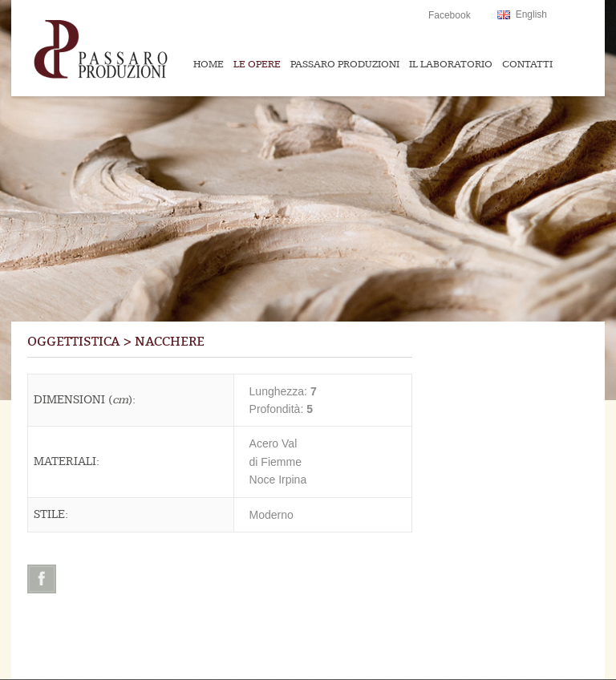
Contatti (527, 64)
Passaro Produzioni (345, 64)
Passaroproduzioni (132, 48)
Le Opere (257, 64)
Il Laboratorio (451, 64)
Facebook (450, 15)
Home (209, 64)
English (531, 14)
